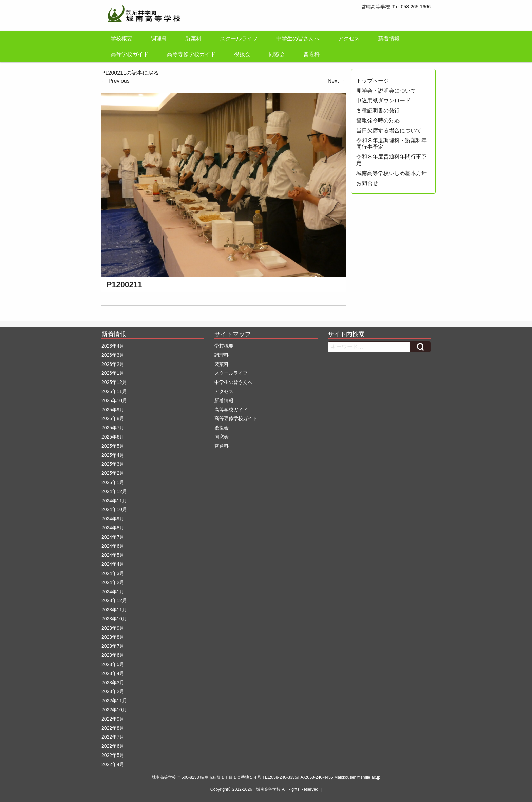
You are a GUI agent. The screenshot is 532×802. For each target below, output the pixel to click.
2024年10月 (114, 509)
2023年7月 (113, 646)
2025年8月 (113, 418)
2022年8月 (113, 728)
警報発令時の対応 (378, 120)
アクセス (349, 39)
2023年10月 (114, 619)
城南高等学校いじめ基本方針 (392, 173)
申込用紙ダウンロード (383, 101)
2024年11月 (114, 501)
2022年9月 (113, 719)
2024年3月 (113, 573)
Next (337, 81)
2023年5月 (113, 664)
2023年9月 (113, 628)
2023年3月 (113, 683)
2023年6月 (113, 655)
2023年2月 (113, 691)
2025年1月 (113, 482)
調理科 (159, 39)
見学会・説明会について (386, 91)
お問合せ (367, 183)
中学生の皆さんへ (298, 39)
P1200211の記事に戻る (130, 73)
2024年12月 (114, 491)
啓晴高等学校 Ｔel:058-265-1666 (396, 7)
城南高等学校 (268, 789)
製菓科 (193, 39)
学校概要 (121, 39)
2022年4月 (113, 764)
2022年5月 (113, 755)
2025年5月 (113, 446)
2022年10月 (114, 710)
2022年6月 (113, 746)
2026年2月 (113, 364)
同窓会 (277, 54)
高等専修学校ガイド (191, 54)
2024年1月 (113, 592)
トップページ (373, 81)
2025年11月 (114, 391)
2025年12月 (114, 382)
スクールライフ (239, 39)
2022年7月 (113, 737)
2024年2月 (113, 582)
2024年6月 (113, 546)
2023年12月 (114, 600)
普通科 (311, 54)
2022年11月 (114, 701)
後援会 (242, 54)
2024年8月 (113, 528)
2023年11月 (114, 610)
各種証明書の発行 (378, 110)
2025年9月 (113, 410)
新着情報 (389, 39)
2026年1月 (113, 373)
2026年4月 (113, 346)
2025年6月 (113, 437)
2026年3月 (113, 355)
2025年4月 (113, 455)
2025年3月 (113, 464)
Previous (116, 81)
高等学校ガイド (130, 54)
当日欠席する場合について (389, 130)
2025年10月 (114, 400)
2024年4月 (113, 564)
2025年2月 (113, 473)
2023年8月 (113, 637)
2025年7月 (113, 428)
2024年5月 (113, 555)
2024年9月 (113, 519)
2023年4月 (113, 673)
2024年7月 (113, 537)
